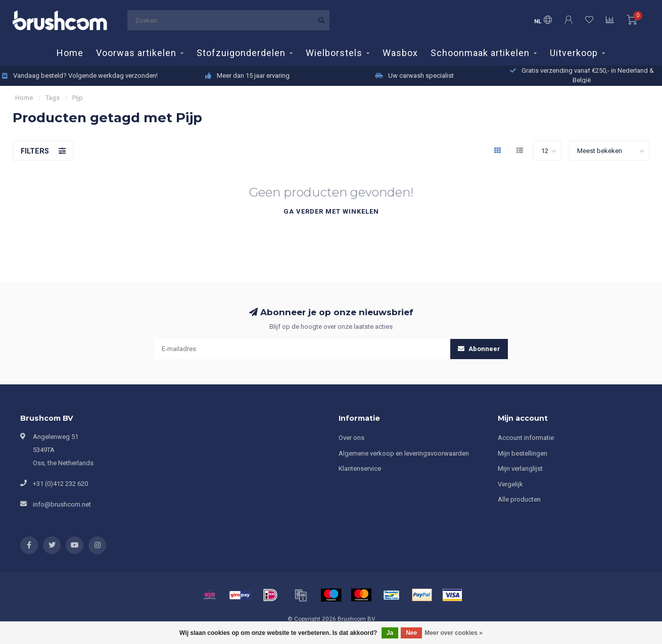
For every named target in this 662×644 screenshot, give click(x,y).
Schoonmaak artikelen (480, 53)
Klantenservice (360, 468)
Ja (390, 633)
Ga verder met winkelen (331, 211)
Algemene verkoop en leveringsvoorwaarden (404, 453)
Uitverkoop (574, 53)
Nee (411, 633)
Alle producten (519, 499)
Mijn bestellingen (523, 453)
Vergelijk (510, 484)
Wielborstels (334, 53)
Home (70, 53)
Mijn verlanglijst (520, 468)
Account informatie (526, 438)
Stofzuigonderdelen (241, 53)
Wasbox (400, 53)
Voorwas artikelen (136, 53)
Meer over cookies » (454, 633)
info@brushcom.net (62, 504)
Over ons (351, 438)
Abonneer (479, 349)
